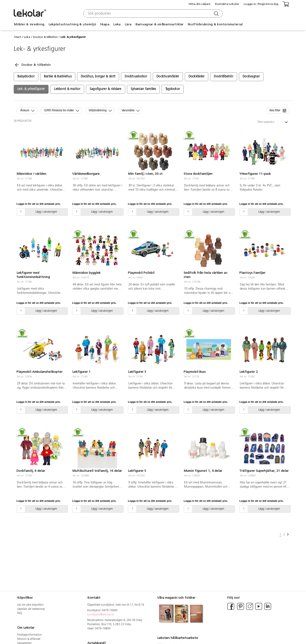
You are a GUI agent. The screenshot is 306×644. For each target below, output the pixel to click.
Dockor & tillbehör (46, 37)
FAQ (20, 613)
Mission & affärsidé (29, 639)
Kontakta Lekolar (227, 4)
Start (18, 37)
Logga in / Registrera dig (261, 4)
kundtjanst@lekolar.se (101, 615)
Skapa (105, 24)
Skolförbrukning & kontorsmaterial (215, 24)
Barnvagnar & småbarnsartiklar (160, 24)
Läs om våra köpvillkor (30, 605)
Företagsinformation (29, 635)
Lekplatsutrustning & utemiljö (72, 24)
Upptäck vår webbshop (31, 609)
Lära (128, 24)
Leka (117, 24)
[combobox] (152, 13)
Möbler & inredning (29, 24)
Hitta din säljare (200, 4)
